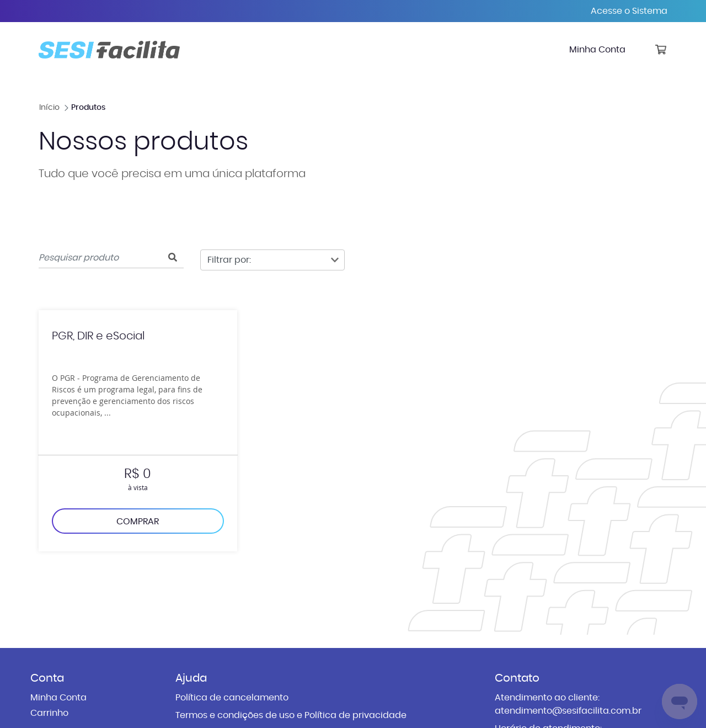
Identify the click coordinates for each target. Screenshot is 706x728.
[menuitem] (597, 50)
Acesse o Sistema (629, 11)
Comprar (138, 522)
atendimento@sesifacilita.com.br (568, 711)
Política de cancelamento (232, 698)
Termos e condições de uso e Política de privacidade (291, 715)
